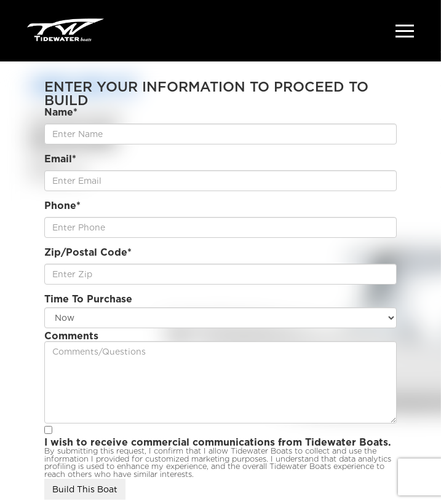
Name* (61, 112)
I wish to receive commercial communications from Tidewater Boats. (218, 443)
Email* (60, 159)
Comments (71, 336)
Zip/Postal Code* (88, 253)
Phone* (62, 206)
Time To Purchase (88, 299)
